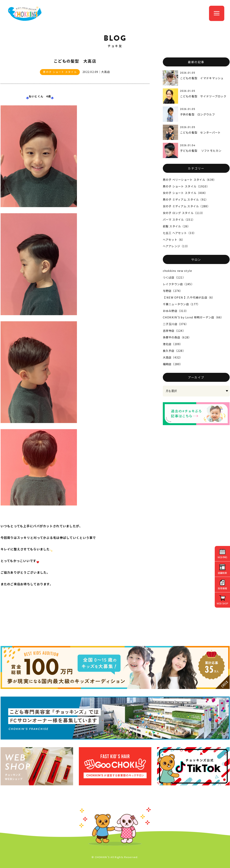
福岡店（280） (173, 364)
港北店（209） (173, 344)
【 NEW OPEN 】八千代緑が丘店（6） (189, 297)
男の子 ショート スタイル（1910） (186, 186)
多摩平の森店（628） (177, 337)
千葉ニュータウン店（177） (182, 304)
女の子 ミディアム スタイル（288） (186, 206)
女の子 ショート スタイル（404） (185, 193)
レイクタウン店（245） (178, 284)
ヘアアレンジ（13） (176, 246)
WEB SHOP (222, 603)
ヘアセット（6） (174, 239)
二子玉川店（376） (176, 324)
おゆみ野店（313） (176, 311)
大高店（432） (173, 357)
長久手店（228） (174, 351)
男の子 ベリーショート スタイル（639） (190, 180)
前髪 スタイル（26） (177, 226)
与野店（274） (173, 291)
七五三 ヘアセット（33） (180, 233)
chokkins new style (178, 271)
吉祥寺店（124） (174, 331)
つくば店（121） (174, 277)
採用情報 (222, 588)
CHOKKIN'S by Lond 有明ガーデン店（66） (193, 317)
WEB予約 (222, 557)
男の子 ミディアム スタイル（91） (186, 199)
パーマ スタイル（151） (179, 219)
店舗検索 (222, 573)
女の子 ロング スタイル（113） (184, 213)
